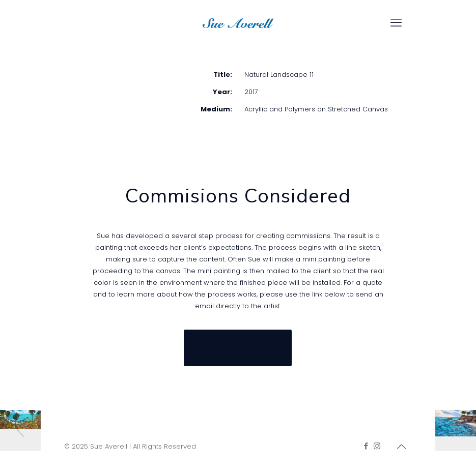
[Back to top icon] (402, 447)
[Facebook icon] (366, 446)
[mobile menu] (396, 23)
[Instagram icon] (377, 446)
